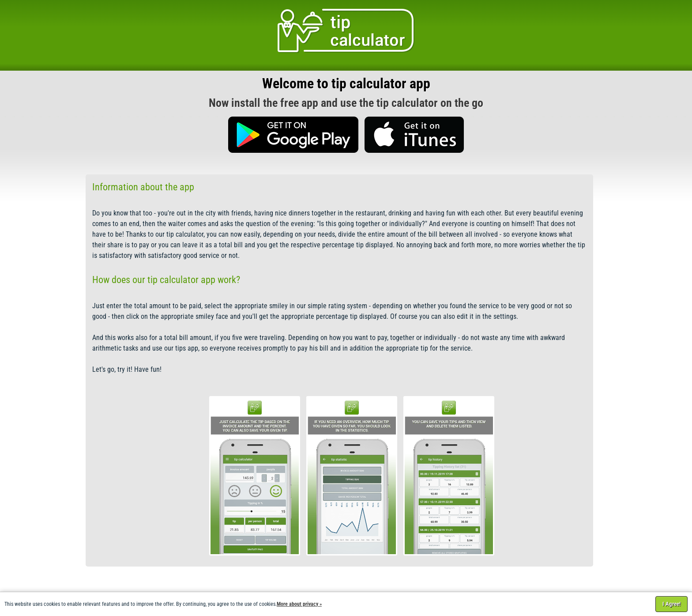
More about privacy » (299, 604)
